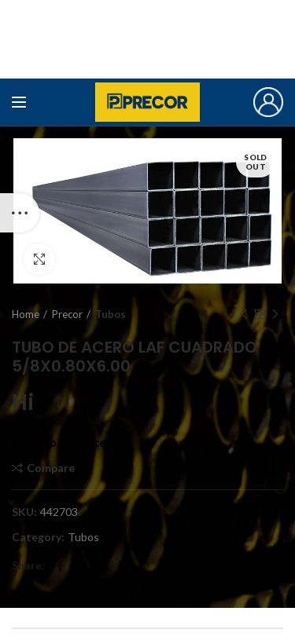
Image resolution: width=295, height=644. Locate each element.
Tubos (111, 314)
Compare (51, 468)
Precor (67, 314)
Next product (275, 315)
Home (26, 314)
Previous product (244, 315)
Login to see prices (61, 443)
